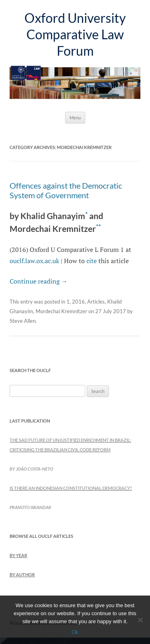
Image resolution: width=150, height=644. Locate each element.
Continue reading (39, 281)
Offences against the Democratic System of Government (66, 190)
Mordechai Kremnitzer (61, 311)
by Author (22, 575)
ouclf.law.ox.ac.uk (34, 261)
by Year (18, 555)
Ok (75, 632)
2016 (78, 302)
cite (92, 261)
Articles (96, 302)
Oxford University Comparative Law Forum (75, 34)
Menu (75, 118)
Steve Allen (23, 321)
